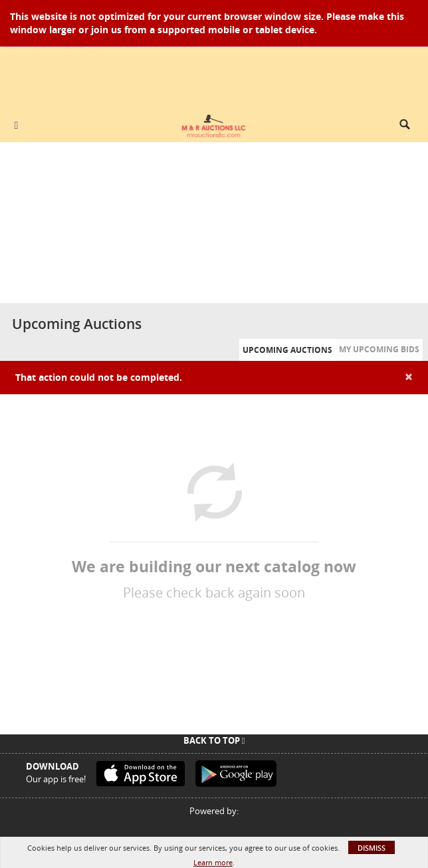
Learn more (213, 862)
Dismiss (372, 848)
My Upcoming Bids (379, 349)
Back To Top (214, 740)
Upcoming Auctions (287, 350)
